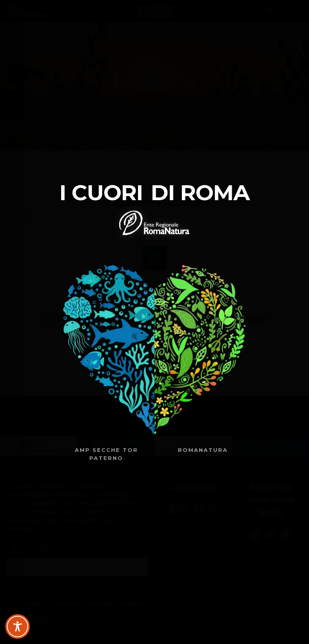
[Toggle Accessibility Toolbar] (18, 626)
